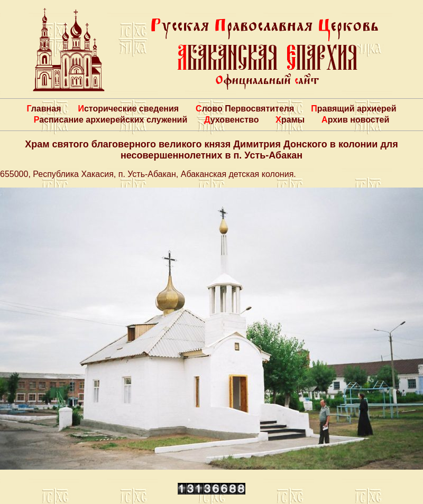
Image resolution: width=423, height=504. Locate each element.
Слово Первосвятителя (245, 109)
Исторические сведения (128, 109)
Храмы (290, 120)
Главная (44, 109)
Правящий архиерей (353, 109)
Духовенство (231, 120)
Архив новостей (355, 120)
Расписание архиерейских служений (111, 120)
